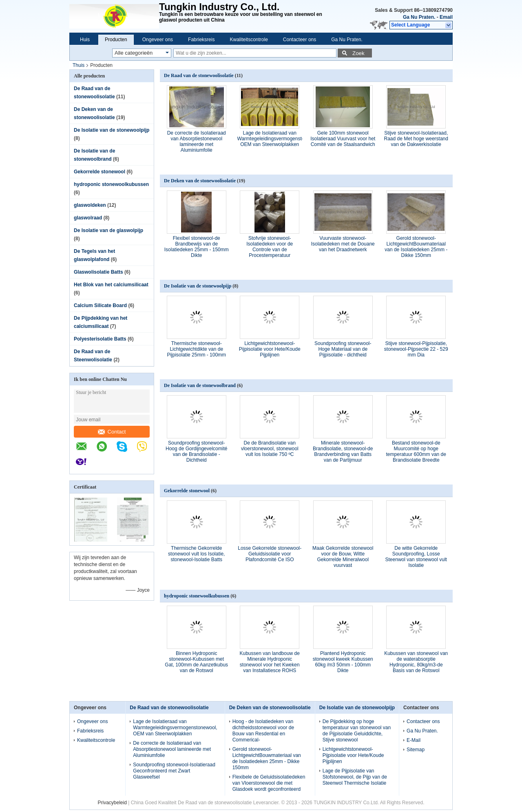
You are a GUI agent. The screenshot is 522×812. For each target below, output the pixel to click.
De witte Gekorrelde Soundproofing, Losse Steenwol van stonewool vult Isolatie (416, 557)
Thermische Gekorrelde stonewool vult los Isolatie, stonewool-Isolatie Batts (196, 554)
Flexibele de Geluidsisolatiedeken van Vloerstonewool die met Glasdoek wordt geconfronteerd (269, 783)
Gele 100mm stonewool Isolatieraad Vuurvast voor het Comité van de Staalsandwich (343, 139)
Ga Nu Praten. (419, 17)
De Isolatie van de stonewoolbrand (200, 385)
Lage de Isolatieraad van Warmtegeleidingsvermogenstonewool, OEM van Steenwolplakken (279, 139)
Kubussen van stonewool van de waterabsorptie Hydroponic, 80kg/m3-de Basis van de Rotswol (416, 662)
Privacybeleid (112, 803)
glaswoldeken (90, 205)
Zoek (358, 53)
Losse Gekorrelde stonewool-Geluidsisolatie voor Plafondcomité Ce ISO (270, 554)
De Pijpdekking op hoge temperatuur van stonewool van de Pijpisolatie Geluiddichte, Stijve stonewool (357, 731)
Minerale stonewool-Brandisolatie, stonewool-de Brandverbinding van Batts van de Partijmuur (343, 451)
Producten (116, 40)
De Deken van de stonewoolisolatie (200, 181)
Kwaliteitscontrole (249, 40)
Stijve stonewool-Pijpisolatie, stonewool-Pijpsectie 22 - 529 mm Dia (416, 349)
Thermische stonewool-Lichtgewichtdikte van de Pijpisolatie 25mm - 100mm (196, 349)
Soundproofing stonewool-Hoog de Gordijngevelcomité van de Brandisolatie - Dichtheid (196, 451)
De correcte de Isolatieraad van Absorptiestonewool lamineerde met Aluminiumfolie (197, 142)
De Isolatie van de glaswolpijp (108, 230)
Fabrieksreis (201, 40)
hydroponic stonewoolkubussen (111, 184)
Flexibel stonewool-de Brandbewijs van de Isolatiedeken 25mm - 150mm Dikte (197, 247)
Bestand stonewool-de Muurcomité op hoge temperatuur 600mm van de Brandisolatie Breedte (416, 451)
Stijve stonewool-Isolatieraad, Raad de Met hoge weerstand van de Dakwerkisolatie (416, 139)
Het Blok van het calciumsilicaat (111, 285)
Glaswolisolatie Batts (98, 272)
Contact (112, 432)
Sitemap (416, 750)
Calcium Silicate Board (100, 305)
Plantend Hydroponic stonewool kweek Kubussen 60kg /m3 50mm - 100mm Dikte (343, 662)
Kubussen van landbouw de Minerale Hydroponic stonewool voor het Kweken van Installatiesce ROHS (270, 662)
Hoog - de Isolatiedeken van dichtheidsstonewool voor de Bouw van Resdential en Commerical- (263, 731)
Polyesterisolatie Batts (100, 339)
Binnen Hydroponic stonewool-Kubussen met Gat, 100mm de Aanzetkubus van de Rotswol (196, 662)
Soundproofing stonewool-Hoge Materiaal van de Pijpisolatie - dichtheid (343, 349)
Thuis (79, 65)
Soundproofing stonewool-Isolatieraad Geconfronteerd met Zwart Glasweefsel (174, 771)
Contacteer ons (300, 40)
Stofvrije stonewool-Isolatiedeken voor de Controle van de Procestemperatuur (270, 247)
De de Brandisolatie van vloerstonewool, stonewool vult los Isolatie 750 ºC (270, 449)
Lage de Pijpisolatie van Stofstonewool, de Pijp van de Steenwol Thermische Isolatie (355, 777)
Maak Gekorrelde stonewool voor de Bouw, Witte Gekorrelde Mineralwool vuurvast (343, 557)
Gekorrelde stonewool (100, 172)
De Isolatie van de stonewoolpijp (112, 130)
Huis (85, 40)
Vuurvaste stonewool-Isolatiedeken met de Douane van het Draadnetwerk (343, 244)
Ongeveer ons (158, 40)
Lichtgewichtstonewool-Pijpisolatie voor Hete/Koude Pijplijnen (270, 349)
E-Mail (414, 740)
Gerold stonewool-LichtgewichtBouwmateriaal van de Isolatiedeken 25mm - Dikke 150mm (416, 247)
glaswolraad (88, 218)
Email (446, 17)
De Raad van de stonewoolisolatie (199, 75)
